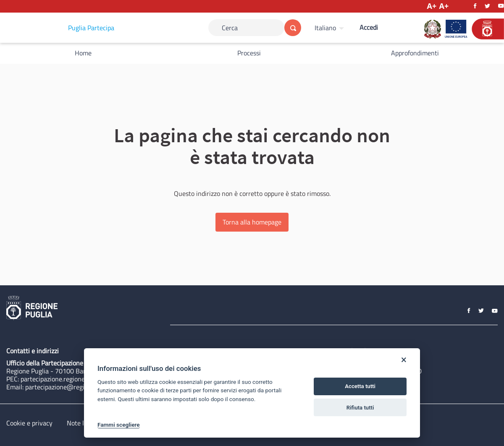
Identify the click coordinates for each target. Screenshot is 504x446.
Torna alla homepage (252, 222)
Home (83, 53)
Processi (249, 53)
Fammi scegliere (119, 425)
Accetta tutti (360, 386)
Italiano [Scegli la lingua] (325, 28)
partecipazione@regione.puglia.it (72, 387)
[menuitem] (330, 28)
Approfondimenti (415, 53)
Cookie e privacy (29, 423)
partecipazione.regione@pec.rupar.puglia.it (81, 379)
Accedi (369, 27)
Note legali (82, 423)
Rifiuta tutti (360, 408)
